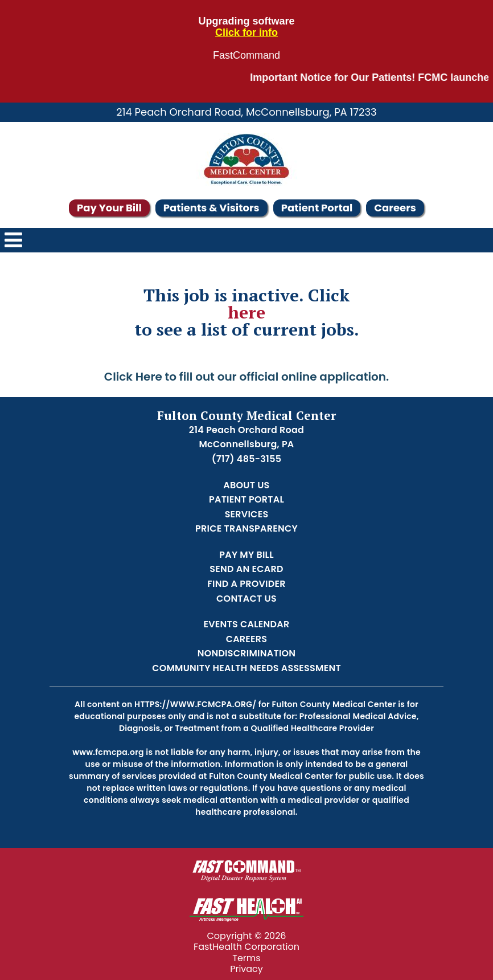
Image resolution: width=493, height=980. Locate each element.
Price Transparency (246, 528)
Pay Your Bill (109, 208)
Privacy (246, 969)
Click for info (246, 33)
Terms (246, 958)
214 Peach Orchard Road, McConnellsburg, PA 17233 (246, 112)
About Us (246, 485)
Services (247, 514)
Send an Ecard (246, 569)
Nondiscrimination (247, 653)
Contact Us (246, 599)
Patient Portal (317, 208)
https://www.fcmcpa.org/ (195, 704)
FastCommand (246, 56)
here (246, 312)
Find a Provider (246, 584)
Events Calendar (247, 624)
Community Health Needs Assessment (246, 668)
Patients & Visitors (211, 208)
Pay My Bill (246, 555)
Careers (395, 208)
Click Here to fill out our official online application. (246, 377)
